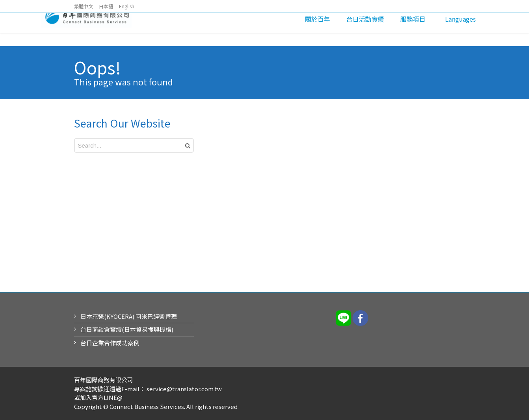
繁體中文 (84, 6)
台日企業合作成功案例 (110, 343)
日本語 (106, 6)
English (127, 6)
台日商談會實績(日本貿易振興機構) (127, 329)
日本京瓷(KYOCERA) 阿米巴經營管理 (129, 316)
